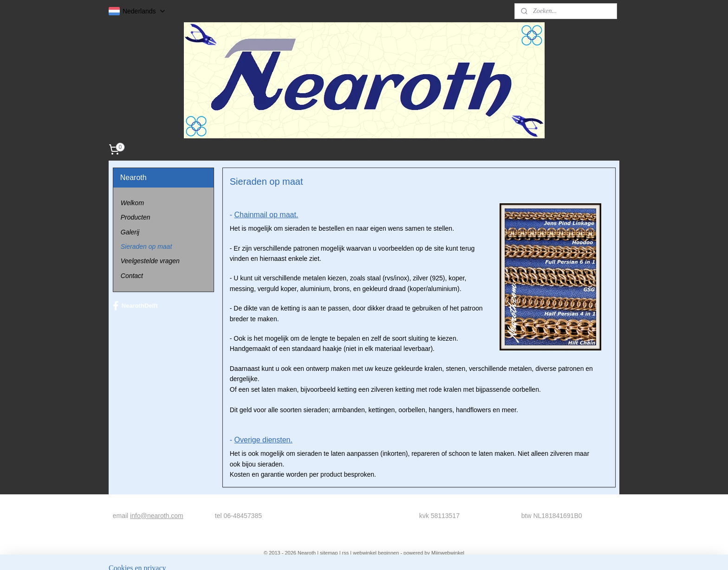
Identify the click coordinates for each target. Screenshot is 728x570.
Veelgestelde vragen (150, 261)
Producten (136, 217)
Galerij (130, 232)
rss (346, 553)
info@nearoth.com (157, 516)
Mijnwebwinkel (448, 553)
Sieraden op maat (146, 246)
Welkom (132, 203)
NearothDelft (135, 306)
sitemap (329, 553)
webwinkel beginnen (376, 553)
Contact (132, 276)
